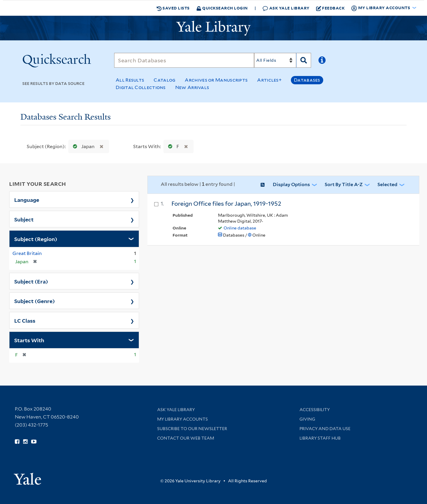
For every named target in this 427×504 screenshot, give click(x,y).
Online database (240, 228)
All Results (130, 80)
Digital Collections (141, 87)
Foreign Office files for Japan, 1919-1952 (226, 204)
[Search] (184, 60)
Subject (24, 219)
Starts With (29, 340)
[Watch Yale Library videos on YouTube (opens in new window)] (34, 442)
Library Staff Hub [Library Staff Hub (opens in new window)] (320, 438)
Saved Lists (173, 8)
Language (27, 199)
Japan (82, 146)
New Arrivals (192, 87)
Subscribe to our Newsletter (192, 429)
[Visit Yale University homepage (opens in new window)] (27, 477)
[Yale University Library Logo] (213, 28)
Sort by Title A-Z (344, 184)
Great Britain (27, 253)
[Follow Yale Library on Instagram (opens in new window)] (25, 442)
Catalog (164, 80)
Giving (307, 419)
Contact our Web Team (186, 438)
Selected (387, 184)
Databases (307, 80)
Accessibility (315, 410)
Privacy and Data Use (325, 429)
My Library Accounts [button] (381, 8)
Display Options (291, 184)
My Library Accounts (183, 419)
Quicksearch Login (222, 8)
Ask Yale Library (286, 8)
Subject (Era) (31, 281)
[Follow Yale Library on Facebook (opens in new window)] (17, 442)
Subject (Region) (36, 239)
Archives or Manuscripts (216, 80)
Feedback (330, 8)
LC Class (25, 320)
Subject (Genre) (35, 301)
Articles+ (269, 80)
